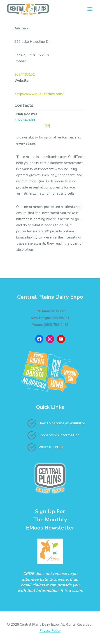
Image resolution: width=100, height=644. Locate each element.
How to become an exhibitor (62, 423)
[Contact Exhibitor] (47, 126)
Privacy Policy (50, 631)
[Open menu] (90, 9)
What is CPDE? (51, 447)
